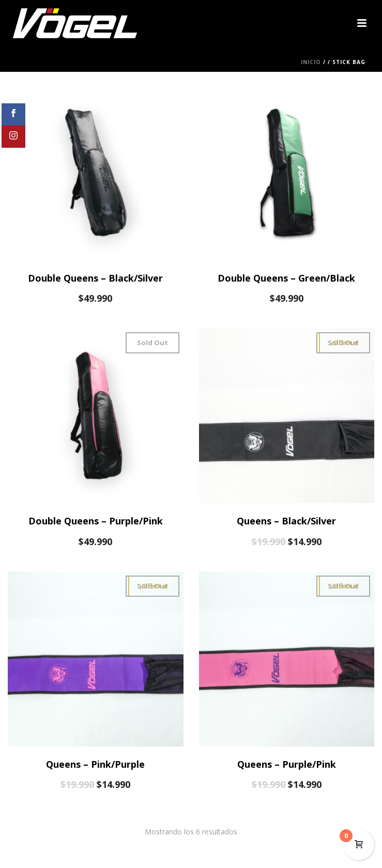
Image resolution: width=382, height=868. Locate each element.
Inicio (311, 62)
